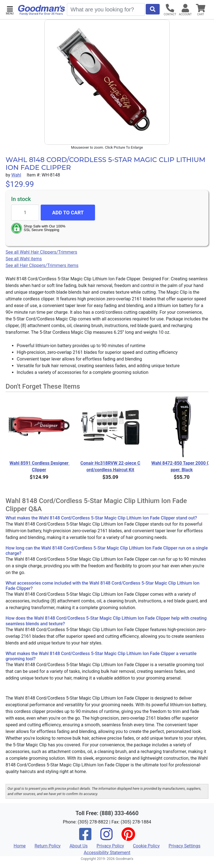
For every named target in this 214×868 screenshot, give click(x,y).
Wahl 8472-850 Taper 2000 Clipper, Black (182, 466)
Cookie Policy (146, 846)
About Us (78, 846)
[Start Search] (153, 9)
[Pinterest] (128, 838)
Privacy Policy (110, 846)
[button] (10, 10)
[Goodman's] (42, 10)
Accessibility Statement (107, 853)
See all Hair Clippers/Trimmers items (42, 265)
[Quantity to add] (25, 213)
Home (20, 846)
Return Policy (48, 846)
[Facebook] (85, 838)
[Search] (106, 9)
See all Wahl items (24, 259)
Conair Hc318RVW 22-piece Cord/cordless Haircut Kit (110, 466)
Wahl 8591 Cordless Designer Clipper (40, 466)
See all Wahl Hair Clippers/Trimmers (41, 252)
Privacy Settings (184, 846)
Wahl (16, 175)
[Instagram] (106, 838)
